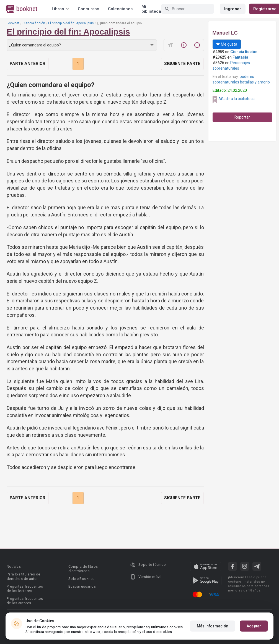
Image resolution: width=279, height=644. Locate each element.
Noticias (14, 566)
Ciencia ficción (34, 23)
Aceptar (254, 626)
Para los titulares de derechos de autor (23, 576)
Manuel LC (225, 33)
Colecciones (120, 9)
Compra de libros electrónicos (83, 569)
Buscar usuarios (82, 586)
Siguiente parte (182, 64)
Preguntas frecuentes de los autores (25, 601)
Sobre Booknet (81, 579)
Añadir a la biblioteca (237, 99)
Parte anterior (28, 64)
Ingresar (233, 9)
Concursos (88, 9)
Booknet (13, 23)
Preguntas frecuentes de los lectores (25, 589)
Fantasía (240, 57)
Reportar (242, 117)
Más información (213, 626)
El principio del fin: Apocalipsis (71, 23)
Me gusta (227, 44)
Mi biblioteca (151, 9)
